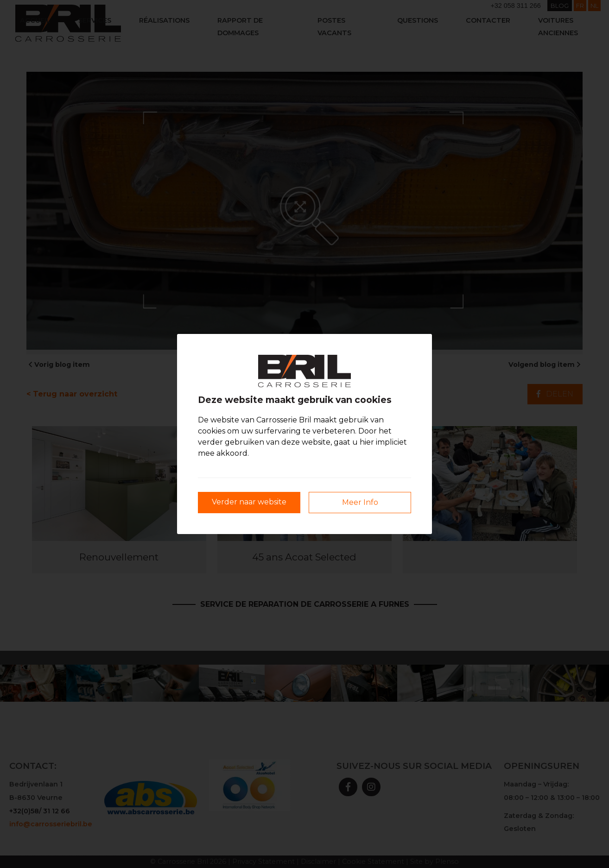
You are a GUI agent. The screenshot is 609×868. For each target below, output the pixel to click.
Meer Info (360, 502)
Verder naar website (249, 502)
